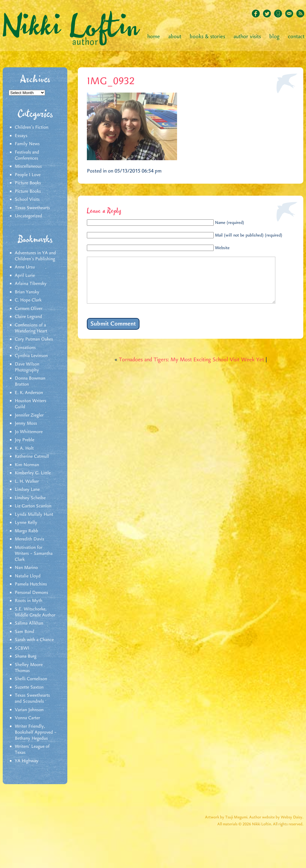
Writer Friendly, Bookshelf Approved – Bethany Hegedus (36, 732)
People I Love (28, 175)
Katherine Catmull (32, 457)
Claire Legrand (28, 317)
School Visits (27, 200)
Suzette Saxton (29, 687)
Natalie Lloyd (28, 576)
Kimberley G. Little (33, 473)
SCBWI (22, 648)
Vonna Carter (27, 718)
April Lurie (25, 276)
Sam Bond (24, 632)
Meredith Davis (29, 539)
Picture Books (28, 183)
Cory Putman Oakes (34, 339)
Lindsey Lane (27, 490)
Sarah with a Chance (34, 640)
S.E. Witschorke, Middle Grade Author (35, 612)
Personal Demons (31, 593)
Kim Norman (27, 465)
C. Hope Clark (28, 300)
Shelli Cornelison (31, 679)
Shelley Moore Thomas (29, 668)
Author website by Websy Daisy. (276, 817)
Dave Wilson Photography (27, 367)
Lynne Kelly (26, 523)
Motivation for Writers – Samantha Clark (34, 554)
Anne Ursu (25, 267)
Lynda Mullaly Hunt (34, 515)
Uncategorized (28, 216)
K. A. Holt (24, 448)
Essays (21, 136)
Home (154, 37)
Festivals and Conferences (27, 155)
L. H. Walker (27, 481)
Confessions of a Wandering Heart (31, 328)
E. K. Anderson (29, 393)
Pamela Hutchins (31, 584)
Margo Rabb (26, 531)
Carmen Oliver (29, 309)
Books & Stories (207, 37)
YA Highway (27, 761)
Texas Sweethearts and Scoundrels (32, 698)
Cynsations (25, 348)
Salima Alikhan (29, 623)
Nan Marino (26, 568)
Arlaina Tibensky (31, 284)
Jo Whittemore (29, 432)
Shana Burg (26, 656)
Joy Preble (24, 440)
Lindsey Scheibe (30, 498)
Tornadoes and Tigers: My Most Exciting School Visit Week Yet (191, 369)
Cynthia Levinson (31, 356)
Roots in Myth (29, 601)
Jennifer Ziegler (29, 415)
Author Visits (247, 37)
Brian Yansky (27, 292)
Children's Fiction (32, 127)
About (175, 37)
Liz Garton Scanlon (33, 506)
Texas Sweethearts (32, 208)
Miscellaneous (28, 167)
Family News (27, 144)
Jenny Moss (26, 423)
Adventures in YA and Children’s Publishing (35, 256)
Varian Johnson (29, 710)
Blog (274, 37)
